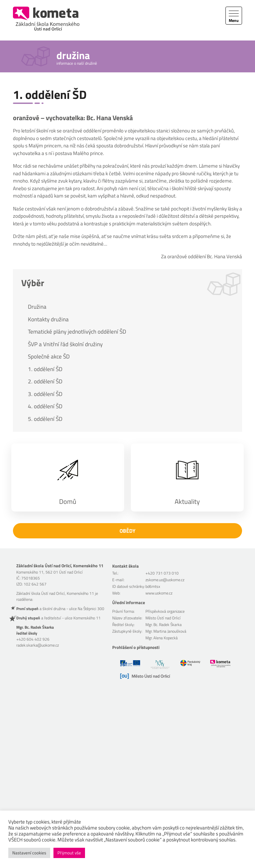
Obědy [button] (127, 531)
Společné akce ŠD (49, 356)
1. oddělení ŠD (45, 369)
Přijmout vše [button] (69, 853)
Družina (37, 307)
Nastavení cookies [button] (29, 853)
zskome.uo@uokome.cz (165, 580)
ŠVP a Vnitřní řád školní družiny (65, 344)
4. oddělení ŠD (45, 406)
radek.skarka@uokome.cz (38, 645)
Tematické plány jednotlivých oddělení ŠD (77, 332)
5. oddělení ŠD (45, 419)
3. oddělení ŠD (45, 394)
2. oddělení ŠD (45, 381)
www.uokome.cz (159, 593)
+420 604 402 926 (33, 639)
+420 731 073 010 (162, 573)
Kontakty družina (48, 319)
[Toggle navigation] (234, 16)
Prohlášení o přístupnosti (136, 647)
